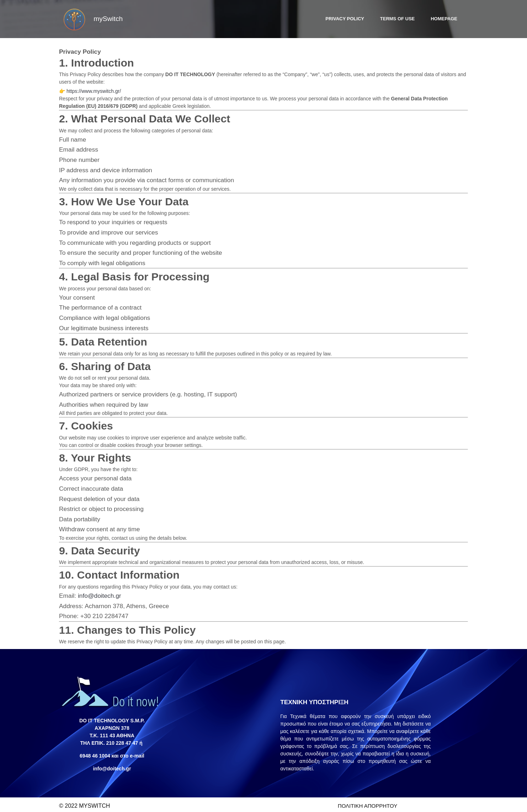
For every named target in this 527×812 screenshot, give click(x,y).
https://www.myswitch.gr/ (97, 88)
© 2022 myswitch (84, 803)
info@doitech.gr (103, 593)
